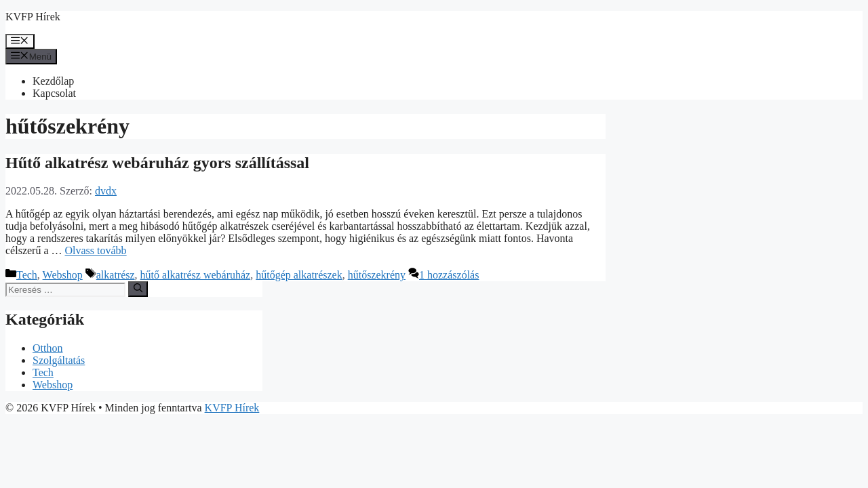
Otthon (47, 348)
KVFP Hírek (33, 17)
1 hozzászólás (449, 275)
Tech (27, 275)
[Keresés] (138, 289)
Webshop (63, 275)
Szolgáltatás (59, 360)
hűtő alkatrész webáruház (196, 275)
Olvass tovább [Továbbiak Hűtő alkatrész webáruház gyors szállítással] (96, 250)
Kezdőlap (53, 81)
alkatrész (116, 275)
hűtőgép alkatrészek (299, 275)
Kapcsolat (54, 93)
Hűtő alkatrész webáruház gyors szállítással (157, 163)
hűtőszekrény (377, 275)
